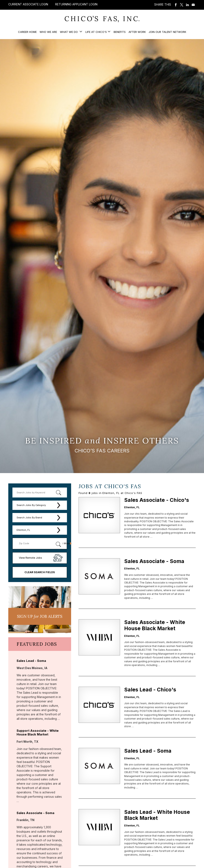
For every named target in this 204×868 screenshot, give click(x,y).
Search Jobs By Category (31, 505)
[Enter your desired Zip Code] (36, 543)
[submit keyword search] (59, 493)
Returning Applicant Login (76, 4)
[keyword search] (40, 493)
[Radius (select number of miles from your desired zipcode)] (64, 543)
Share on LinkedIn (187, 5)
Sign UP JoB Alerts (40, 616)
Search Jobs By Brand (29, 518)
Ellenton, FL (23, 530)
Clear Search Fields (40, 572)
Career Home (27, 32)
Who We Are (48, 32)
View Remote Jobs (30, 558)
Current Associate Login (28, 4)
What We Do (69, 32)
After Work (137, 32)
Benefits (120, 32)
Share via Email (193, 5)
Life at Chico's (96, 32)
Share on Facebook (176, 5)
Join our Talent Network (167, 32)
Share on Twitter (182, 5)
